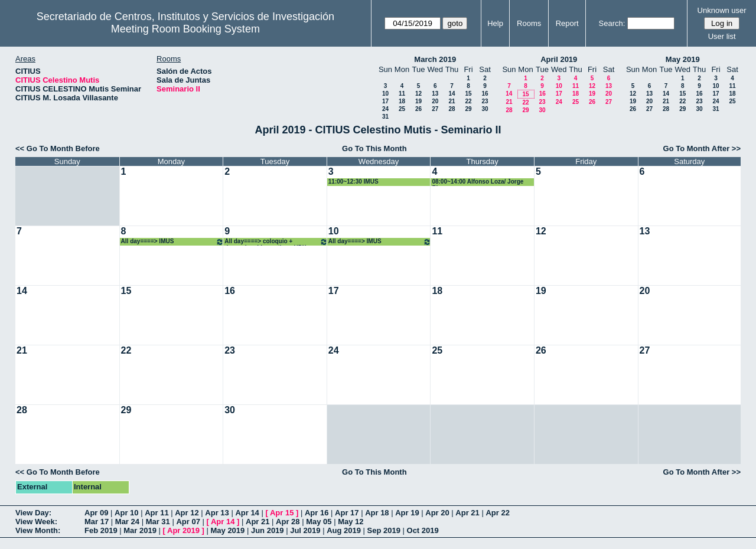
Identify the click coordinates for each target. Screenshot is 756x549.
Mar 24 (127, 522)
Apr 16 (317, 513)
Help (495, 23)
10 (385, 94)
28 (452, 109)
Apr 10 (126, 513)
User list (722, 36)
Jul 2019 (305, 530)
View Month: (38, 530)
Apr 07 (188, 522)
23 (485, 101)
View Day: (33, 513)
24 (385, 109)
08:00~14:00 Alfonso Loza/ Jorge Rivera (478, 182)
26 (418, 109)
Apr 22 (497, 513)
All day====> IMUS (173, 242)
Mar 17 (97, 522)
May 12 (351, 522)
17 (385, 101)
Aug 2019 (344, 530)
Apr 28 (288, 522)
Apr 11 (157, 513)
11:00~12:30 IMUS (353, 182)
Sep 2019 (384, 530)
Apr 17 (347, 513)
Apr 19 (407, 513)
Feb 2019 (101, 530)
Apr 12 (187, 513)
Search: (612, 23)
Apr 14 (247, 513)
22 (468, 101)
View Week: (36, 522)
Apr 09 (96, 513)
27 (435, 109)
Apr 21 (467, 513)
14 (452, 94)
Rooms (529, 23)
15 (468, 94)
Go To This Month (374, 148)
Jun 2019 (268, 530)
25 (402, 109)
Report (567, 23)
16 (485, 94)
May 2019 (683, 59)
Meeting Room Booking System (185, 29)
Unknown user (722, 10)
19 (418, 101)
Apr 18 (377, 513)
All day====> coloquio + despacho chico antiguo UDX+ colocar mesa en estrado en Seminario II (276, 242)
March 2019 (435, 59)
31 (385, 117)
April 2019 (559, 59)
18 (402, 101)
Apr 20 (437, 513)
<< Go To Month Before (58, 148)
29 (468, 109)
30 (485, 109)
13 (435, 94)
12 (418, 94)
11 (402, 94)
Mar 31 (158, 522)
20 (435, 101)
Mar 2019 (140, 530)
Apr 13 (217, 513)
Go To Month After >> (702, 148)
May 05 (319, 522)
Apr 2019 (183, 530)
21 (452, 101)
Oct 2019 (423, 530)
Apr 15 (282, 513)
